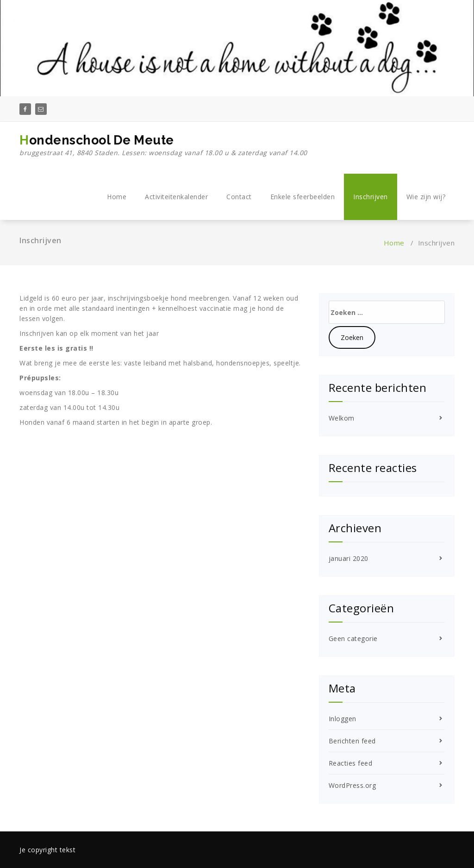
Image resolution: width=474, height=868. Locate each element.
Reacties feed (351, 763)
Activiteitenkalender (176, 197)
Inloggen (343, 719)
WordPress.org (352, 785)
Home (117, 197)
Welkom (342, 418)
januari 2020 (349, 558)
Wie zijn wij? (426, 197)
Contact (239, 197)
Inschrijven (371, 197)
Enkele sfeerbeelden (303, 197)
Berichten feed (352, 741)
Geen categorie (353, 638)
